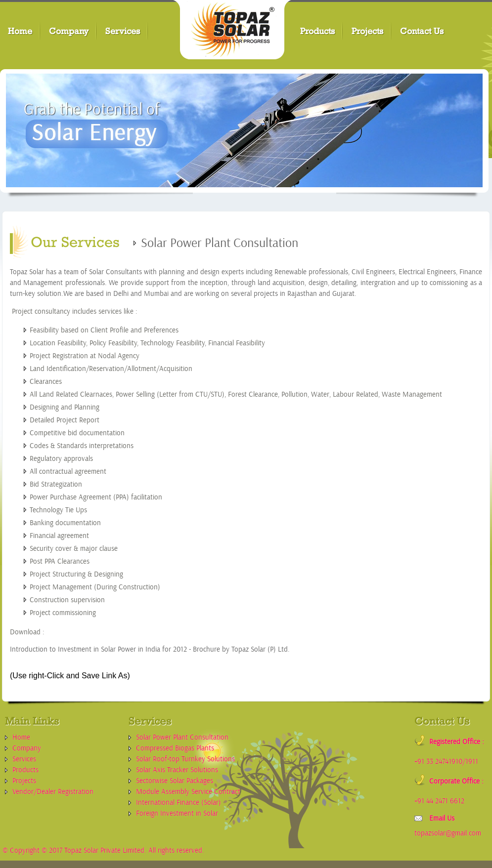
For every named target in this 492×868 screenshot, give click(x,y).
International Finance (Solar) (179, 803)
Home (20, 31)
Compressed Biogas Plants (175, 748)
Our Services (75, 242)
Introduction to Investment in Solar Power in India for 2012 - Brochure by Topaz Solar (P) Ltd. (150, 649)
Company (69, 31)
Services (123, 31)
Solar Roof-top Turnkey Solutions (185, 759)
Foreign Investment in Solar (177, 813)
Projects (367, 31)
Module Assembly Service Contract (188, 792)
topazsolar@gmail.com (448, 833)
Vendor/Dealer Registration (53, 792)
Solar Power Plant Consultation (182, 737)
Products (317, 31)
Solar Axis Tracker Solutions (177, 770)
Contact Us (422, 31)
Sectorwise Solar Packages (175, 781)
